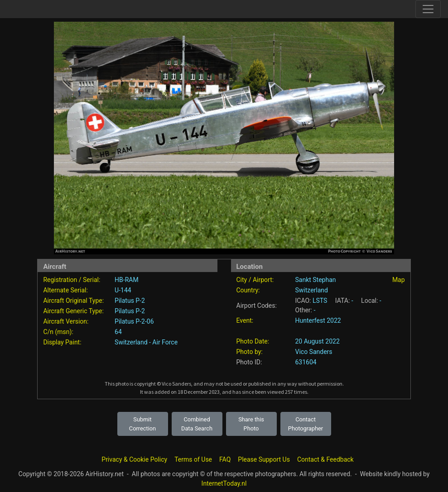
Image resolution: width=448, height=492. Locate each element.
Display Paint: (62, 342)
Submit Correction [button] (142, 424)
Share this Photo (251, 424)
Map (399, 280)
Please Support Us (264, 459)
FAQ (225, 459)
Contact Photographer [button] (306, 424)
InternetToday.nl (224, 483)
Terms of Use (193, 459)
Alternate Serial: (65, 290)
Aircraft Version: (66, 321)
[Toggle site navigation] (428, 9)
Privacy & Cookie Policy (134, 459)
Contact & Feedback (325, 459)
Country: (248, 290)
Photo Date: (253, 341)
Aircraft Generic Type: (73, 311)
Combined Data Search (197, 424)
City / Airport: (255, 280)
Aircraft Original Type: (73, 301)
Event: (245, 320)
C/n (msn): (58, 332)
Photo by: (250, 352)
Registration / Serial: (72, 280)
